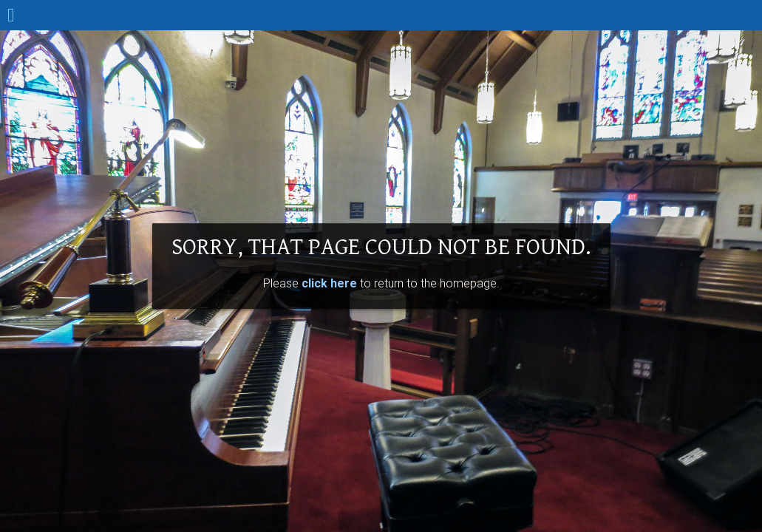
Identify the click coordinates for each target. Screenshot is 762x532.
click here (329, 283)
